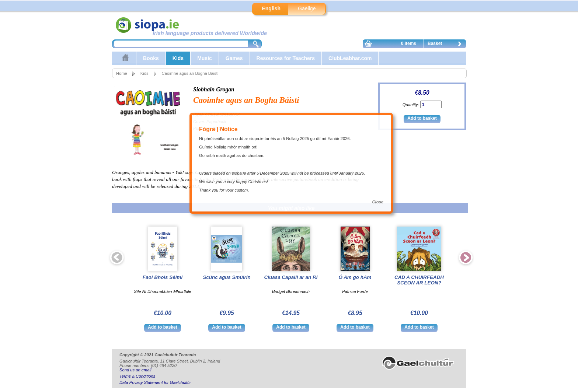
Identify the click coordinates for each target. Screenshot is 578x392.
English (271, 8)
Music (205, 58)
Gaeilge (307, 8)
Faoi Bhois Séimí (163, 277)
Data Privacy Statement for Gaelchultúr (155, 382)
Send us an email (135, 370)
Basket (446, 45)
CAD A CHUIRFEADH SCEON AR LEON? (419, 280)
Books (151, 58)
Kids (178, 58)
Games (234, 58)
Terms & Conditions (137, 376)
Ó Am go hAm (355, 277)
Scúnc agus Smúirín (227, 277)
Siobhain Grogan (214, 89)
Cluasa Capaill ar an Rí (291, 277)
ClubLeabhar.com (350, 58)
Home (122, 73)
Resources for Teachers (286, 58)
